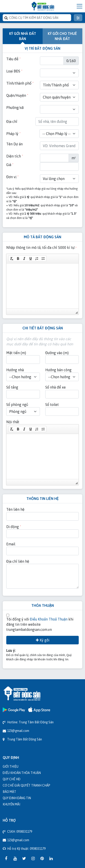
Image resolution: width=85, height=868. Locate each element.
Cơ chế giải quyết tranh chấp (26, 785)
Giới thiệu (11, 766)
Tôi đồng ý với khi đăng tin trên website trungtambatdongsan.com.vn (40, 624)
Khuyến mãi (11, 804)
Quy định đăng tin (17, 798)
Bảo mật (9, 792)
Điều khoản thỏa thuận (22, 773)
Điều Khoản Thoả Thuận (49, 619)
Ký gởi (43, 640)
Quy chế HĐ (12, 779)
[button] (12, 259)
